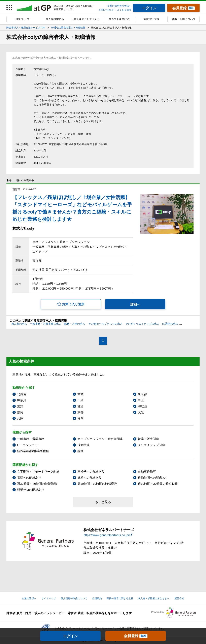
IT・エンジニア (27, 445)
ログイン (70, 636)
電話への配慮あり (29, 478)
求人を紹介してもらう (87, 19)
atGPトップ (23, 19)
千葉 (80, 400)
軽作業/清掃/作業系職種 (33, 451)
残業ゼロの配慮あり (31, 490)
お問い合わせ (106, 10)
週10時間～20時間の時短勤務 (158, 484)
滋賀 (80, 406)
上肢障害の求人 (190, 324)
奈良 (20, 412)
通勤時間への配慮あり (153, 478)
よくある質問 (124, 10)
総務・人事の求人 (75, 324)
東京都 (142, 394)
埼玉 (141, 400)
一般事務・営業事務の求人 (46, 324)
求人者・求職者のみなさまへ (154, 598)
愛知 (20, 406)
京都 (80, 412)
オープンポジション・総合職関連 (100, 439)
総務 (80, 451)
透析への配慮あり (90, 478)
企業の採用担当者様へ (119, 6)
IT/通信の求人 (170, 324)
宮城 (80, 394)
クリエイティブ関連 (151, 445)
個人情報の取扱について (74, 598)
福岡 (80, 418)
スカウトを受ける (119, 19)
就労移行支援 (151, 19)
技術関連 (83, 445)
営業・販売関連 (148, 439)
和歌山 (142, 406)
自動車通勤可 (147, 472)
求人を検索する (55, 19)
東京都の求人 (19, 324)
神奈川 (22, 400)
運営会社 (179, 598)
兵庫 (20, 418)
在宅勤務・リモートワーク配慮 (38, 472)
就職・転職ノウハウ (184, 19)
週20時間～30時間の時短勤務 (97, 484)
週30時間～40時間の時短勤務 (37, 484)
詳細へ (135, 304)
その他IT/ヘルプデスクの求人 (105, 324)
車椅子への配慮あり (91, 472)
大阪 (141, 412)
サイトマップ (49, 598)
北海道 (22, 394)
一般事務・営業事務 (31, 439)
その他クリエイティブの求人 (142, 324)
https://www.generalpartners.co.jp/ (106, 535)
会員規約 (97, 598)
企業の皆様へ (29, 598)
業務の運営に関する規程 (120, 598)
